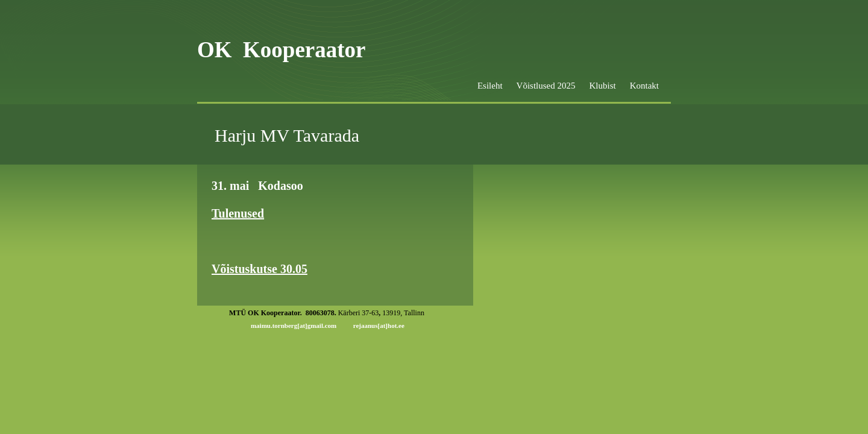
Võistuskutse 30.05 (259, 269)
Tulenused (238, 213)
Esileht (490, 86)
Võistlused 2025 (546, 86)
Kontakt (644, 86)
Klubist (602, 86)
